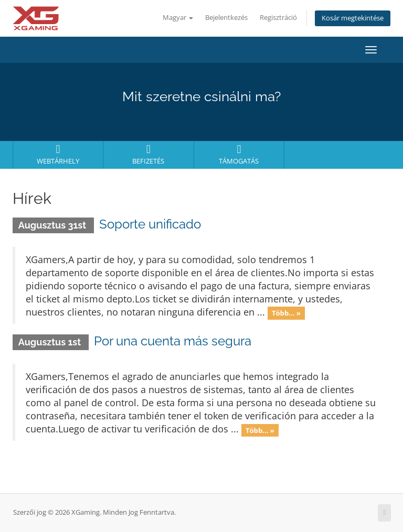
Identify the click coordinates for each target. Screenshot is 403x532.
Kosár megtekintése (353, 18)
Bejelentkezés (226, 18)
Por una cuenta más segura (173, 341)
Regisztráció (278, 18)
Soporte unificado (150, 224)
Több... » (286, 313)
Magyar (178, 18)
